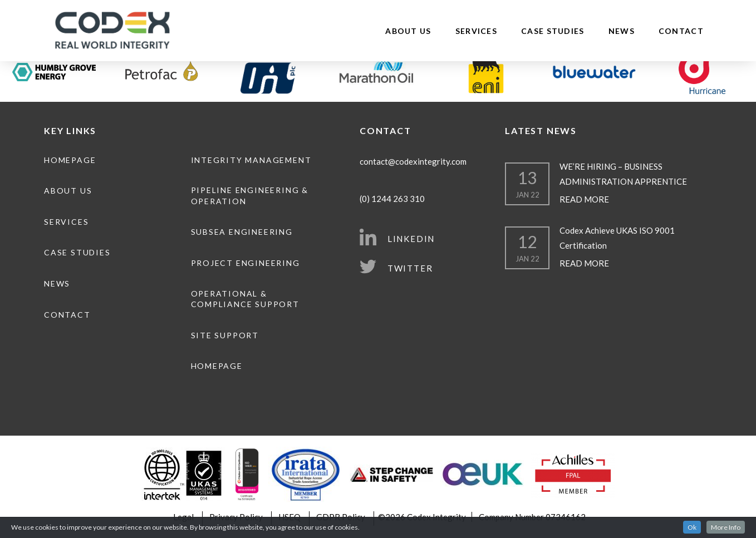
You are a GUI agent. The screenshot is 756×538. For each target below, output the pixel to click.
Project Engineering (246, 263)
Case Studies (553, 31)
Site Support (225, 335)
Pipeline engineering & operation (250, 196)
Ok (692, 528)
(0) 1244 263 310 (392, 199)
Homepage (70, 160)
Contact (681, 31)
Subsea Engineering (242, 232)
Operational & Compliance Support (245, 299)
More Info (726, 528)
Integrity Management (251, 160)
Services (476, 31)
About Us (408, 31)
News (622, 31)
